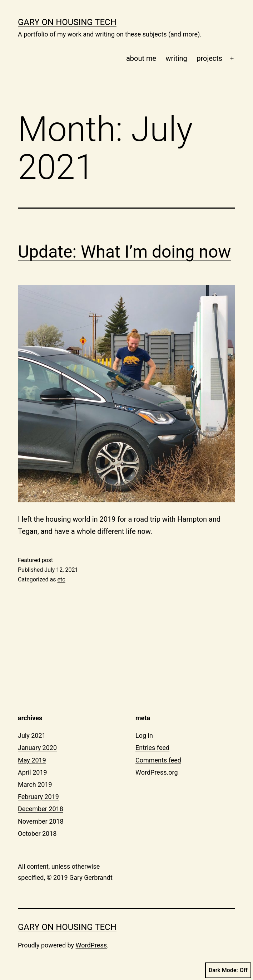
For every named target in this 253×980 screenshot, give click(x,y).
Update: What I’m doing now (124, 252)
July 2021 (32, 735)
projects (209, 58)
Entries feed (152, 748)
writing (177, 58)
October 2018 (37, 833)
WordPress (91, 945)
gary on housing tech (67, 22)
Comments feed (158, 760)
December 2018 (41, 809)
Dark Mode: (228, 970)
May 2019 (32, 760)
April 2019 (33, 772)
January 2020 (37, 748)
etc (61, 579)
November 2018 (41, 821)
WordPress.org (157, 772)
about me (141, 58)
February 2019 (38, 797)
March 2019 (35, 784)
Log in (144, 735)
